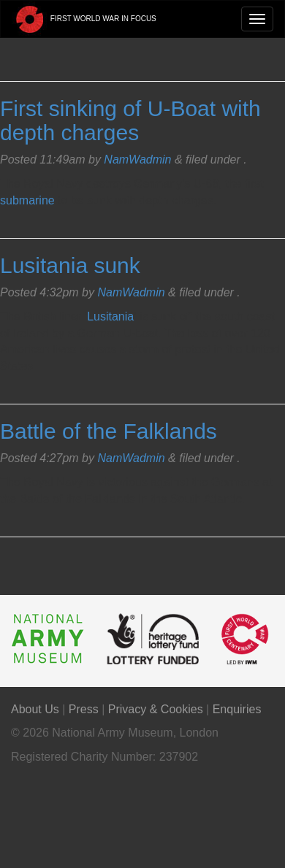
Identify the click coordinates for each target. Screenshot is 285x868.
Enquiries (237, 709)
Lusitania (110, 316)
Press (84, 709)
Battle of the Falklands (109, 431)
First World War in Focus (84, 19)
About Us (35, 709)
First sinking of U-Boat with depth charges (130, 120)
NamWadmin (137, 160)
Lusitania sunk (70, 265)
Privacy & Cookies (156, 709)
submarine (27, 200)
